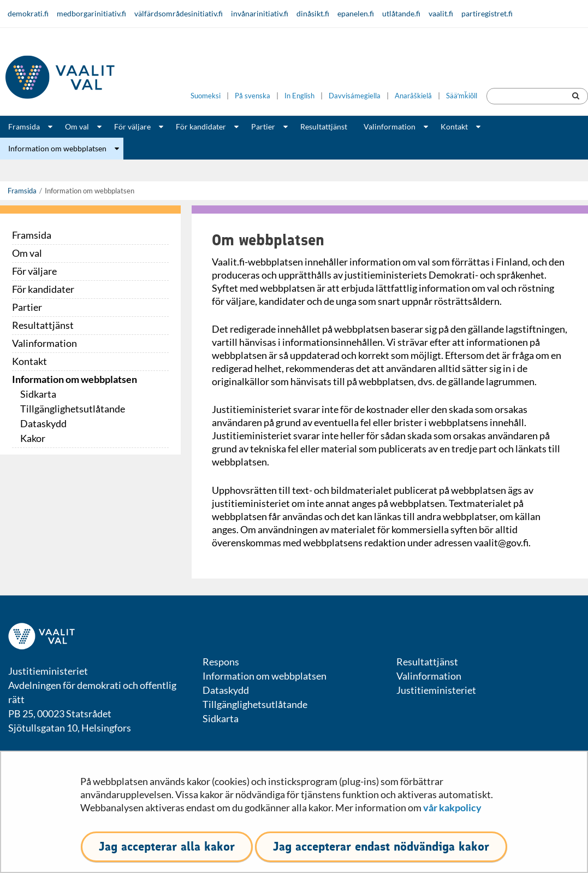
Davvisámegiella (355, 96)
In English (299, 96)
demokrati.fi (28, 13)
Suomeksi (206, 96)
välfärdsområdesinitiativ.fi (179, 13)
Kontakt (454, 126)
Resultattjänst (324, 126)
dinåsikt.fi (313, 13)
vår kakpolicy (452, 807)
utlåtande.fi (401, 13)
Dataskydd (43, 423)
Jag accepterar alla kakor (167, 847)
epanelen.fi (356, 13)
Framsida (24, 126)
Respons (221, 662)
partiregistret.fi (487, 13)
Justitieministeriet (436, 690)
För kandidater (201, 126)
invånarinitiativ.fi (260, 13)
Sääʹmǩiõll (462, 96)
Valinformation (390, 126)
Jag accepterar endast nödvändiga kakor (381, 847)
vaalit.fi (441, 13)
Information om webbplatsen (57, 148)
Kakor (33, 438)
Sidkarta (38, 394)
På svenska (253, 96)
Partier (263, 126)
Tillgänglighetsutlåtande (73, 409)
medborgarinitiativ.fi (91, 13)
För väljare (132, 126)
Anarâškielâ (413, 96)
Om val (77, 126)
